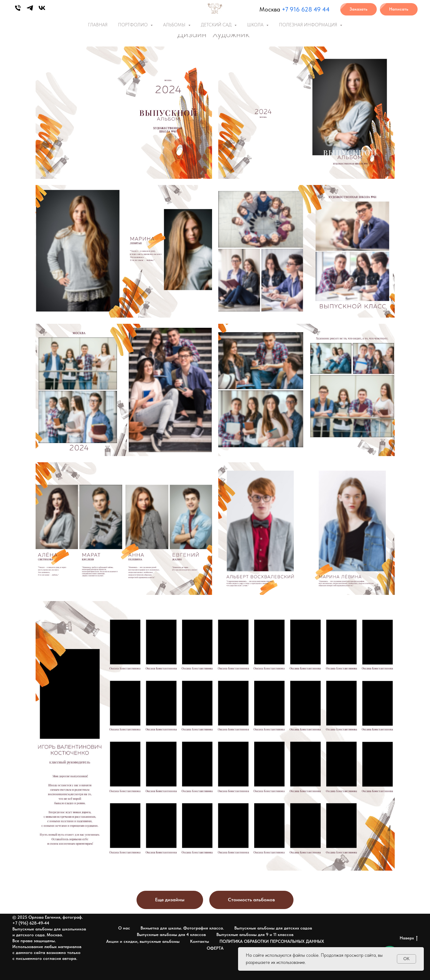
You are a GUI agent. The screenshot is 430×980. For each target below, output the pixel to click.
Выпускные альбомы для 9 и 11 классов (255, 934)
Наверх (409, 938)
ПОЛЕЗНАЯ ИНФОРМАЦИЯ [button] (309, 25)
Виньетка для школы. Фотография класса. (182, 928)
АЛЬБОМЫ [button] (175, 25)
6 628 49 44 (313, 9)
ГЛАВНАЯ (98, 25)
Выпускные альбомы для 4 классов (171, 934)
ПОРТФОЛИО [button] (133, 25)
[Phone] (18, 8)
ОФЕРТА (215, 948)
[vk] (42, 8)
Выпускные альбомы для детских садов (273, 928)
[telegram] (30, 8)
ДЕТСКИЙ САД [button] (217, 25)
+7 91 (289, 9)
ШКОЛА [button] (256, 25)
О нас (124, 928)
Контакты (200, 941)
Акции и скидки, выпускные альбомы (143, 941)
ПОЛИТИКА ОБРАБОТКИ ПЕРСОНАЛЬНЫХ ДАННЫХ (272, 941)
